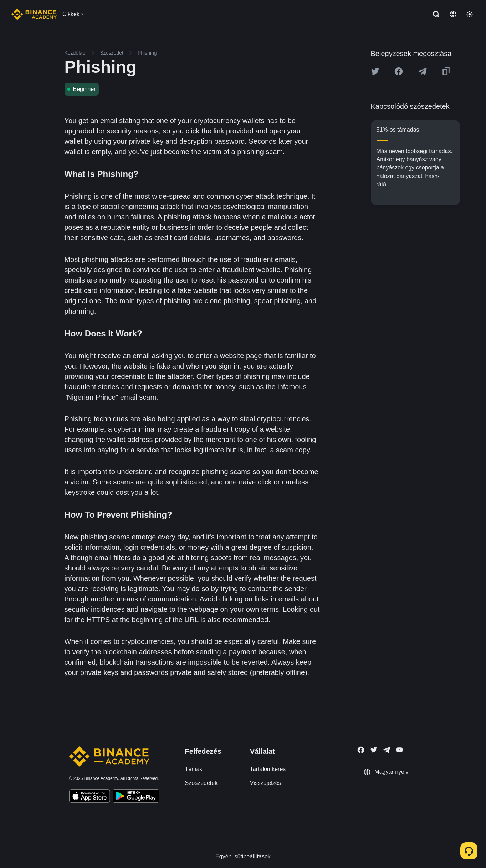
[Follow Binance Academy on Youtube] (399, 750)
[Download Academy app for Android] (136, 797)
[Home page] (34, 14)
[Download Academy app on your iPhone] (90, 797)
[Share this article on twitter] (375, 71)
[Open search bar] (434, 14)
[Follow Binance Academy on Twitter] (374, 750)
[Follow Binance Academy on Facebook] (361, 750)
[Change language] (453, 14)
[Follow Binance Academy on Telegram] (387, 750)
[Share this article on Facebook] (399, 71)
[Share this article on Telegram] (423, 71)
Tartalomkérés (268, 769)
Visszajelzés (266, 783)
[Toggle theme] (470, 14)
